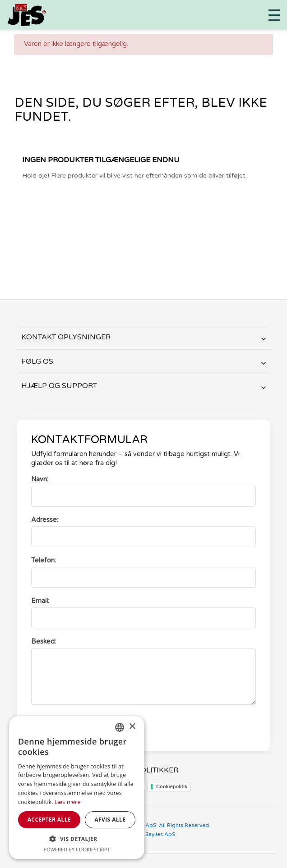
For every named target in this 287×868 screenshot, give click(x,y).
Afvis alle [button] (110, 820)
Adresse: (45, 520)
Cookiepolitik (172, 786)
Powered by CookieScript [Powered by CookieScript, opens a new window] (77, 849)
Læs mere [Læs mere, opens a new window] (67, 802)
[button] (77, 839)
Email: (40, 601)
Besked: (44, 642)
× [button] (132, 727)
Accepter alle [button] (49, 820)
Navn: (40, 479)
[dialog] (77, 788)
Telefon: (44, 560)
